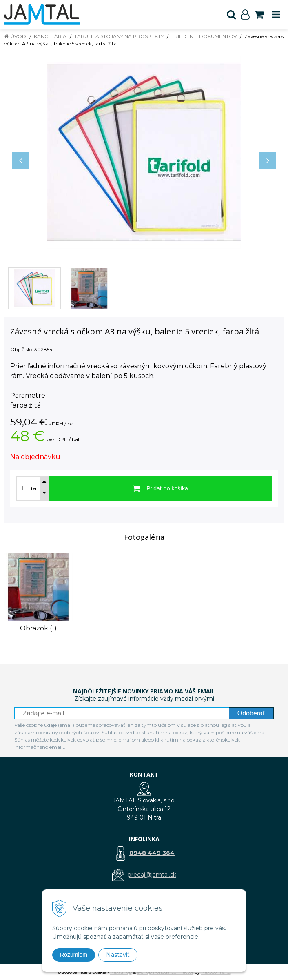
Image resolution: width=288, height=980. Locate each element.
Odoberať (251, 713)
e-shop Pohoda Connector (165, 972)
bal (34, 488)
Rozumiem (74, 955)
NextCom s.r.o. (216, 972)
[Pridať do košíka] (160, 488)
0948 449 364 (152, 853)
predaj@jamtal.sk (152, 875)
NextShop (121, 972)
